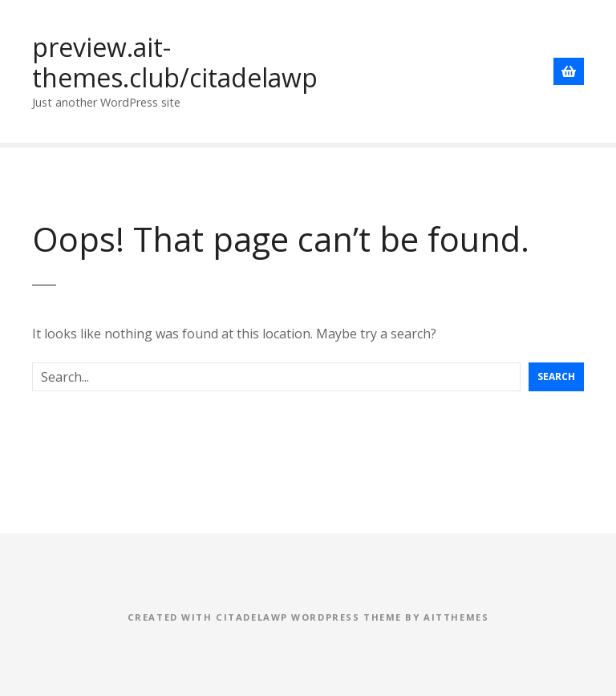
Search (556, 376)
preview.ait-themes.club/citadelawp (175, 62)
